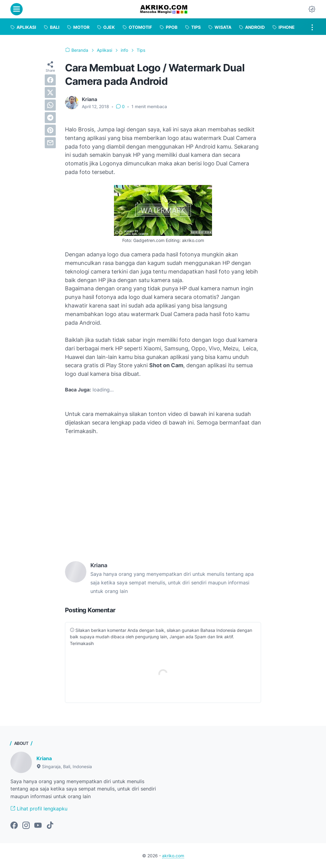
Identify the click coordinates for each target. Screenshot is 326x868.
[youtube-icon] (38, 826)
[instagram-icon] (26, 826)
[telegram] (50, 118)
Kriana (44, 758)
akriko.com (173, 856)
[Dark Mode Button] (312, 9)
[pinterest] (50, 130)
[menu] (17, 9)
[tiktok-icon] (50, 826)
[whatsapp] (50, 105)
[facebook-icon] (14, 826)
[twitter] (50, 92)
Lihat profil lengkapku (39, 809)
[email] (50, 143)
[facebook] (50, 80)
